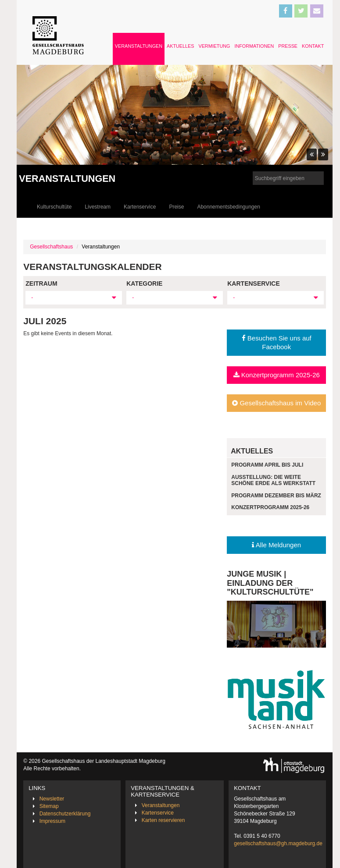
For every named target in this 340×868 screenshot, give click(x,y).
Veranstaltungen (139, 46)
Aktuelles (180, 46)
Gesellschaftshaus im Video (276, 403)
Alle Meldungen (276, 545)
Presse (288, 46)
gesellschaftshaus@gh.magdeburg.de (278, 843)
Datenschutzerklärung (65, 814)
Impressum (52, 821)
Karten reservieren (163, 820)
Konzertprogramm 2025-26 (277, 375)
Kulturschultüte (54, 207)
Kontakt (313, 46)
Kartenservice (140, 207)
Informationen (254, 46)
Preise (176, 207)
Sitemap (49, 806)
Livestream (98, 207)
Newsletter (52, 799)
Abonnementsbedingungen (228, 207)
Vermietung (214, 46)
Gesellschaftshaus (51, 247)
